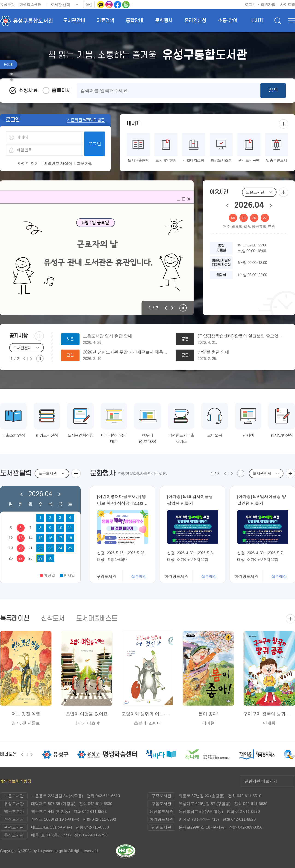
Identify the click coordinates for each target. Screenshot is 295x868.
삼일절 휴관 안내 (213, 352)
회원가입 (85, 163)
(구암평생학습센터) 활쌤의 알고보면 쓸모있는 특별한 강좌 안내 (242, 336)
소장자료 (28, 90)
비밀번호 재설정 (58, 163)
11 (70, 528)
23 (50, 548)
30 (50, 558)
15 (40, 538)
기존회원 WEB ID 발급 (86, 120)
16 (50, 538)
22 (40, 548)
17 (60, 538)
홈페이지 (61, 90)
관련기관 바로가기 (261, 781)
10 (60, 528)
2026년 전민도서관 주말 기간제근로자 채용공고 (127, 352)
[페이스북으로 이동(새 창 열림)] (118, 4)
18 (70, 538)
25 (70, 548)
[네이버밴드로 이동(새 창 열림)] (126, 4)
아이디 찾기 (28, 163)
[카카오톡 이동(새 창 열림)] (101, 4)
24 (60, 548)
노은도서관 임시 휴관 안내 (108, 336)
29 (40, 558)
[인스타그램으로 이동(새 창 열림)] (109, 4)
